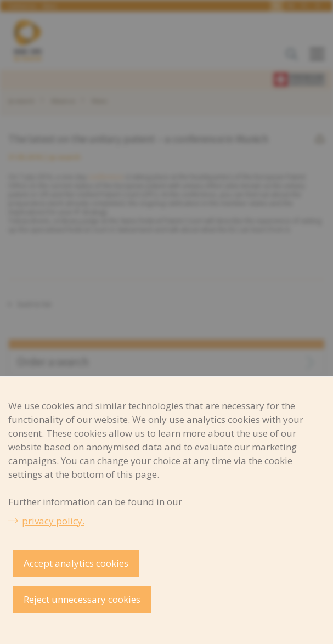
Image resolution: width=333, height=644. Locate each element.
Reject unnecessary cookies (82, 599)
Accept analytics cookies (76, 563)
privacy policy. (53, 521)
